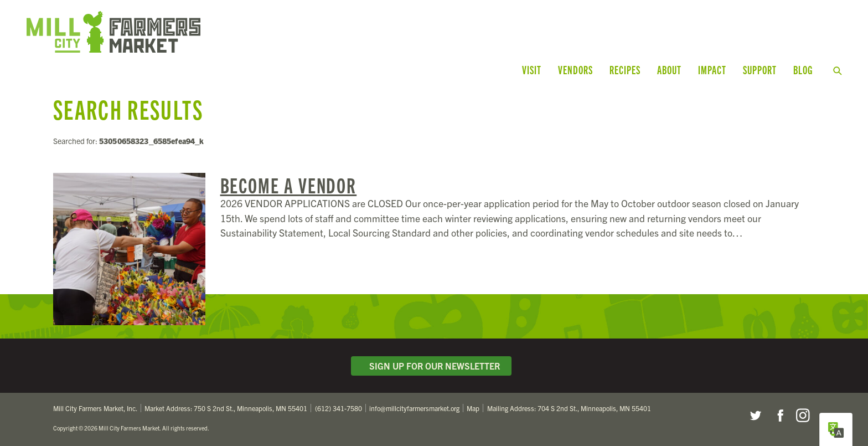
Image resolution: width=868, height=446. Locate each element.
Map (473, 408)
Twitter (755, 416)
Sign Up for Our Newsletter (431, 366)
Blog (803, 70)
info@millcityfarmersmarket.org (414, 408)
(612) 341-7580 (339, 408)
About (669, 70)
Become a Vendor (289, 184)
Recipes (625, 70)
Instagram (803, 416)
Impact (712, 70)
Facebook (779, 416)
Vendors (575, 70)
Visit (532, 70)
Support (760, 70)
